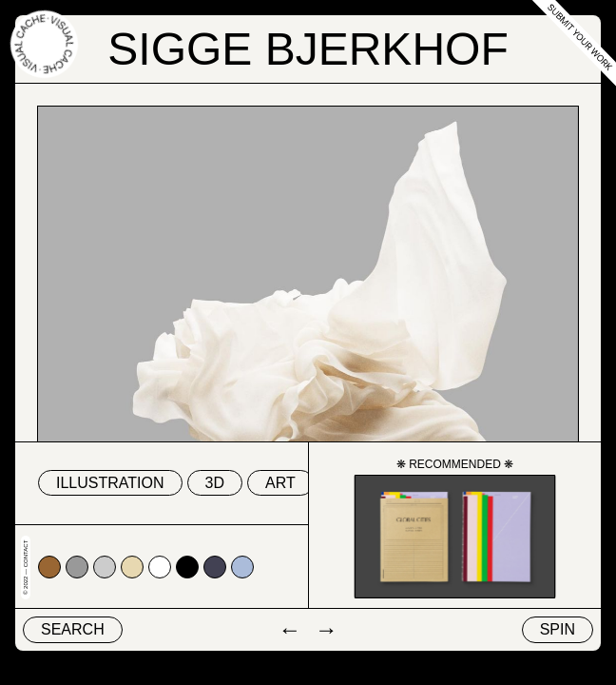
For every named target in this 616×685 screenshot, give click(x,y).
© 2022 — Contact (26, 568)
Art (280, 483)
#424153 (215, 567)
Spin (558, 629)
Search (73, 629)
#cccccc (105, 567)
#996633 (49, 567)
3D (215, 483)
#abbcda (242, 567)
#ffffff (160, 567)
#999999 (77, 567)
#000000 (187, 567)
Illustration (110, 483)
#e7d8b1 (132, 567)
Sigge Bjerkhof (308, 49)
